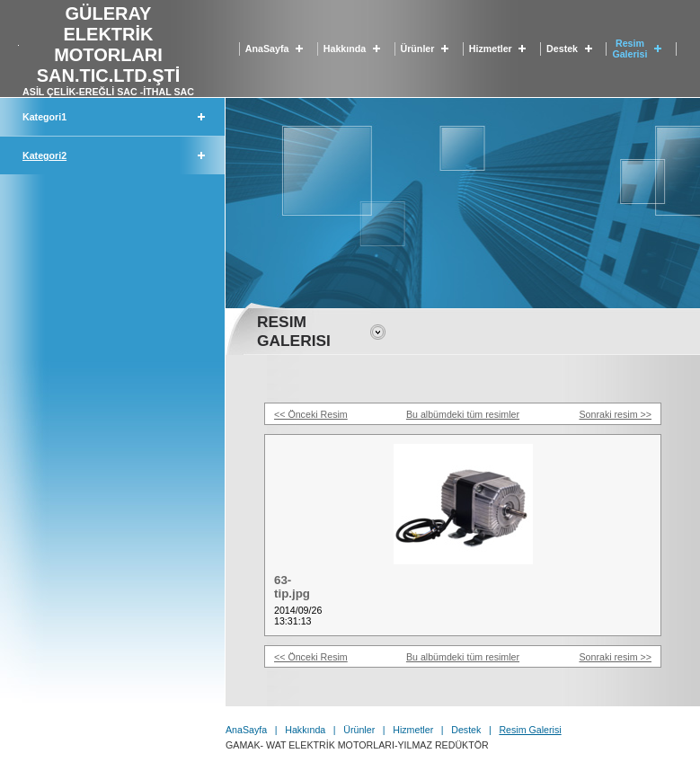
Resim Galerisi (629, 49)
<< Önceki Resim (311, 414)
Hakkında (345, 49)
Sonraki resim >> (615, 414)
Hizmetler (491, 49)
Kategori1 (44, 117)
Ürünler (418, 49)
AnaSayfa (267, 49)
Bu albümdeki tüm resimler (463, 414)
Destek (562, 49)
